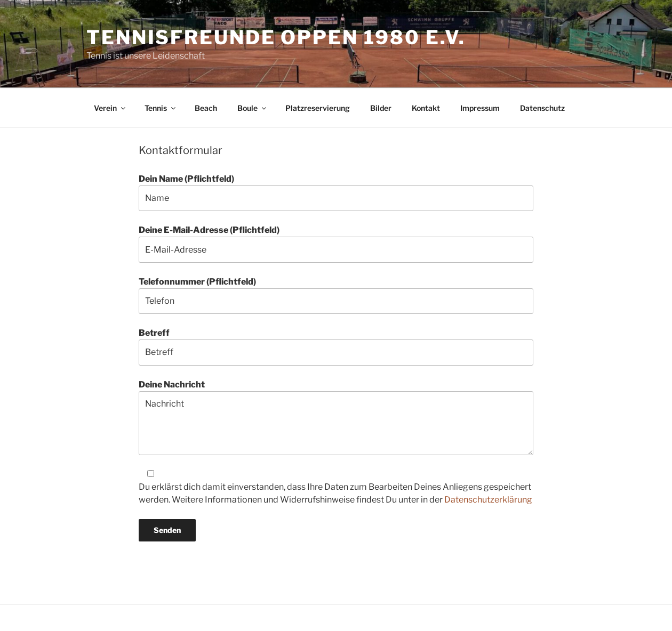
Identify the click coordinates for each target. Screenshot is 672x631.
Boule (253, 108)
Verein (110, 108)
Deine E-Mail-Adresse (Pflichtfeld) (336, 244)
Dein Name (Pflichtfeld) (336, 192)
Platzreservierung (318, 108)
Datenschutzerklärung (488, 500)
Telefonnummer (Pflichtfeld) (336, 295)
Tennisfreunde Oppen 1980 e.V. (276, 37)
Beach (206, 108)
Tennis (161, 108)
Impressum (480, 108)
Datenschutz (542, 108)
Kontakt (426, 108)
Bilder (381, 108)
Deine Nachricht (336, 417)
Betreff (336, 346)
